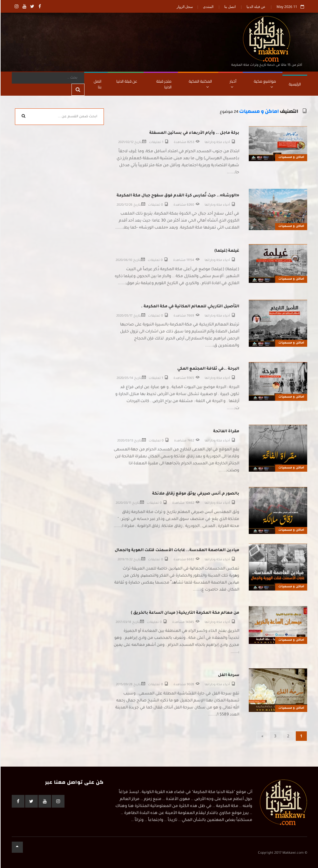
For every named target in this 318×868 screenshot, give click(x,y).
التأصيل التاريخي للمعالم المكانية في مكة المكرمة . (190, 307)
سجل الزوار (185, 7)
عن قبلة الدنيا (256, 7)
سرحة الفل (228, 675)
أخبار (233, 83)
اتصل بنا (230, 7)
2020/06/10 (124, 260)
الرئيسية (294, 84)
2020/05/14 (125, 378)
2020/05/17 (124, 316)
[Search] (48, 78)
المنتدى (208, 7)
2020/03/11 (123, 503)
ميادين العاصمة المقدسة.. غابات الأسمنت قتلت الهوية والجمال (177, 550)
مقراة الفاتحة (226, 432)
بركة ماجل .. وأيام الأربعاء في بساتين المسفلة (194, 133)
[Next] (262, 736)
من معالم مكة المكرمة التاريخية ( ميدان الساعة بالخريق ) (185, 613)
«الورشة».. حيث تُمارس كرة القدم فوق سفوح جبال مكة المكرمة (178, 196)
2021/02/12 (125, 143)
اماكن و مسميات (259, 111)
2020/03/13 (125, 441)
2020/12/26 (124, 205)
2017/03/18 (123, 622)
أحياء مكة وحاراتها (217, 143)
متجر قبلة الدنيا (164, 84)
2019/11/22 (125, 560)
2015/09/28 (124, 685)
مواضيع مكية (265, 83)
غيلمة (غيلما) (227, 251)
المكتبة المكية (200, 83)
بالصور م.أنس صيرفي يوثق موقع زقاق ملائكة (195, 494)
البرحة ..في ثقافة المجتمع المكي (208, 369)
